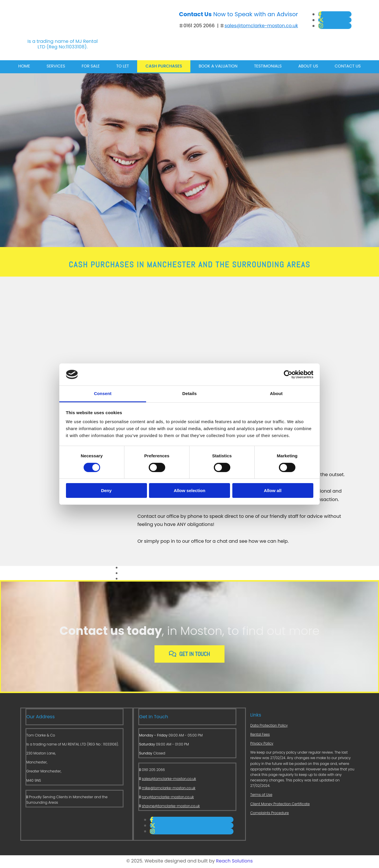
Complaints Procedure (269, 814)
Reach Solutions (234, 862)
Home (28, 67)
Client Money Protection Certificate (280, 805)
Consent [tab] (103, 393)
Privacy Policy (262, 744)
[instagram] (321, 26)
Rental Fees (260, 735)
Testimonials (266, 67)
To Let (122, 67)
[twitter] (321, 20)
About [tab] (276, 393)
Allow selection (189, 490)
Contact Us (344, 67)
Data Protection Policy (269, 726)
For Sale (92, 67)
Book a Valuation (216, 67)
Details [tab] (189, 393)
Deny (106, 490)
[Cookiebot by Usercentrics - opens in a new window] (288, 374)
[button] (189, 655)
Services (58, 67)
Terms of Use (261, 796)
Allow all (273, 490)
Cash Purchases (163, 67)
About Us (305, 67)
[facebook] (320, 14)
